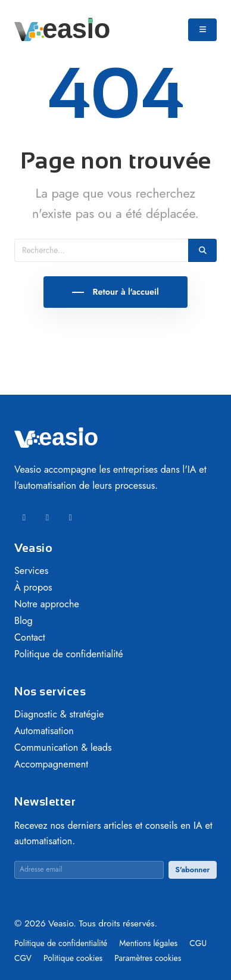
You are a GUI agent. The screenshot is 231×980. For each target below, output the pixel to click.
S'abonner (192, 870)
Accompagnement (51, 764)
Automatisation (44, 731)
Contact (30, 637)
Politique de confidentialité (69, 654)
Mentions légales (149, 943)
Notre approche (47, 604)
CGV (24, 958)
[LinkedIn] (24, 518)
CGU (198, 943)
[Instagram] (71, 518)
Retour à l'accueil (124, 292)
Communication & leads (63, 748)
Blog (24, 621)
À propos (33, 587)
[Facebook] (47, 518)
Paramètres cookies (148, 958)
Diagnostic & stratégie (59, 714)
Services (31, 571)
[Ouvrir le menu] (202, 30)
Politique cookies (74, 958)
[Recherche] (102, 250)
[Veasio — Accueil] (62, 29)
